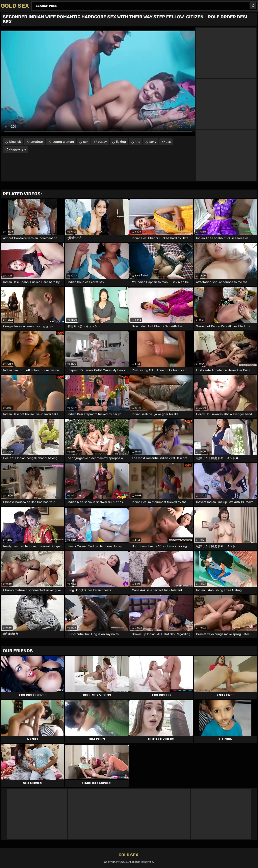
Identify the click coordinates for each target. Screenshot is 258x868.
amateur (37, 142)
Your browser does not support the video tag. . (98, 82)
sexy (153, 142)
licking (121, 142)
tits (138, 142)
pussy (102, 142)
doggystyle (18, 149)
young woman (63, 142)
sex (86, 142)
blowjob (15, 142)
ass (168, 142)
